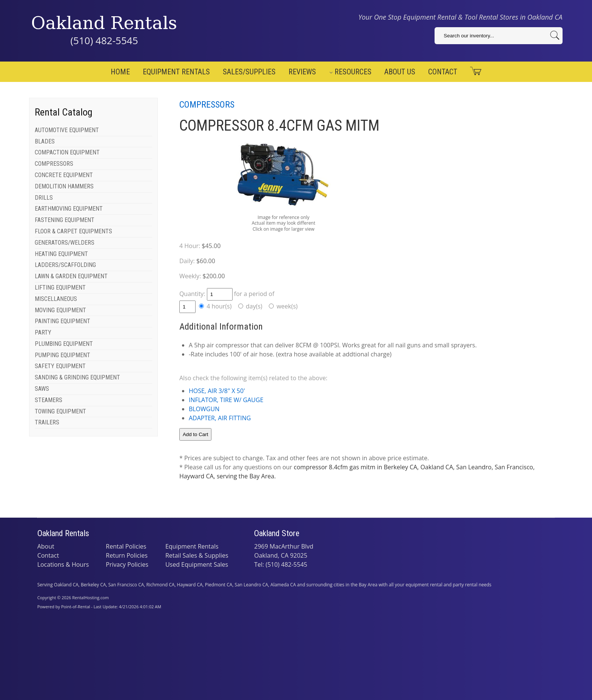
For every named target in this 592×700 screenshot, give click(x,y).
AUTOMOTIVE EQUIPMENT (67, 130)
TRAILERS (47, 422)
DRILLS (44, 198)
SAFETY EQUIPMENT (60, 366)
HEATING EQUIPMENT (61, 254)
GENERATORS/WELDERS (65, 243)
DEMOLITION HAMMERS (64, 186)
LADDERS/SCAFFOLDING (65, 265)
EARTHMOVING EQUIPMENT (69, 209)
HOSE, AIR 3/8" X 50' (217, 391)
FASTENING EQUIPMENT (65, 220)
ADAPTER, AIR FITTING (220, 418)
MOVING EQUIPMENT (60, 310)
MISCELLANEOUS (56, 299)
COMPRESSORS (54, 164)
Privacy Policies (127, 564)
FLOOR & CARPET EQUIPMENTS (73, 231)
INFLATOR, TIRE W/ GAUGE (226, 400)
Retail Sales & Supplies (197, 555)
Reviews (302, 72)
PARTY (43, 332)
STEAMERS (49, 400)
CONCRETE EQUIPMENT (64, 175)
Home (120, 72)
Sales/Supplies (249, 72)
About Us (400, 72)
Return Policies (127, 555)
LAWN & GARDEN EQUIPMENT (71, 276)
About (46, 546)
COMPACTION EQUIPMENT (67, 152)
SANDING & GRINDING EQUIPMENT (77, 377)
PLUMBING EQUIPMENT (64, 344)
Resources (350, 72)
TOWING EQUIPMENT (60, 411)
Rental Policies (126, 546)
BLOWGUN (204, 409)
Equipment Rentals (176, 72)
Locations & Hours (63, 564)
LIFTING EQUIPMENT (60, 288)
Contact (443, 72)
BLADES (45, 141)
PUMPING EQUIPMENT (62, 355)
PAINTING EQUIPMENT (62, 321)
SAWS (42, 389)
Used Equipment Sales (197, 564)
